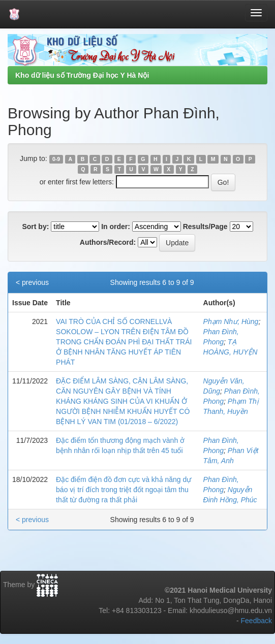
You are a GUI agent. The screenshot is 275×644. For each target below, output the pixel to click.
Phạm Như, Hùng (231, 321)
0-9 (56, 159)
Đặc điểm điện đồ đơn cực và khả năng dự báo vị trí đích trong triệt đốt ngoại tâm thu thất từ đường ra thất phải (124, 490)
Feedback (256, 621)
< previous (32, 282)
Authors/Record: (108, 242)
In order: (116, 227)
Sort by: (35, 227)
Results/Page (205, 227)
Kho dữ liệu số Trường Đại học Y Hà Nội (82, 75)
